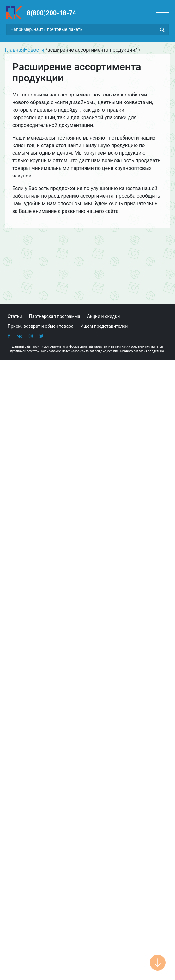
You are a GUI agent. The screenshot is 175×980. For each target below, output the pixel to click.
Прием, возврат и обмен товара (41, 326)
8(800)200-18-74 (51, 13)
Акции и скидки (103, 316)
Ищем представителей (104, 326)
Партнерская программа (55, 316)
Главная (14, 50)
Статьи (15, 316)
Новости (34, 50)
